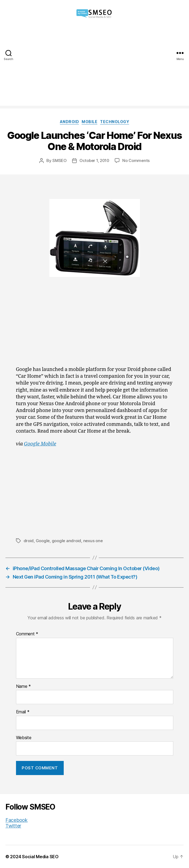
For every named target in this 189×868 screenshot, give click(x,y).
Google (43, 541)
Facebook (17, 820)
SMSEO (60, 160)
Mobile (89, 122)
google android (66, 541)
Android (70, 122)
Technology (115, 122)
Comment (27, 634)
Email (23, 712)
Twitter (13, 826)
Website (24, 738)
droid (29, 541)
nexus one (93, 541)
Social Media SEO (40, 857)
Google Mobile (40, 444)
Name (23, 686)
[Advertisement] (94, 68)
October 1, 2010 (94, 160)
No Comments (136, 160)
